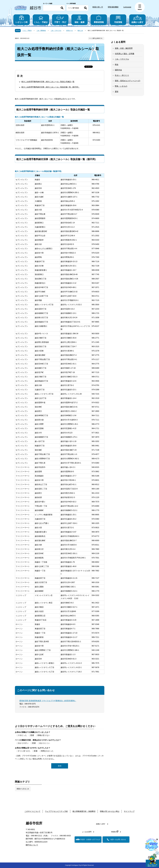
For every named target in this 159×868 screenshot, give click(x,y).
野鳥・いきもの (121, 86)
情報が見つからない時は (110, 811)
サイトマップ (129, 811)
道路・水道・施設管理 (124, 48)
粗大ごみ (80, 31)
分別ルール (69, 31)
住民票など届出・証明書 (125, 54)
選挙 (117, 92)
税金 (117, 65)
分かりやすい (23, 743)
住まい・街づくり (122, 75)
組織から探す (137, 19)
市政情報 (118, 19)
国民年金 (118, 70)
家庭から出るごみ (23, 789)
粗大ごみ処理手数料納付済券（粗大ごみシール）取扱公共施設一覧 (48, 82)
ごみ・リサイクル (56, 31)
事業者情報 (99, 19)
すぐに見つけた (24, 751)
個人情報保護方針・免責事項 (84, 811)
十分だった (22, 735)
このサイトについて (32, 811)
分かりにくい (45, 743)
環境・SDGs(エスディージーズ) (127, 81)
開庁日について (32, 845)
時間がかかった (47, 751)
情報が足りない (44, 735)
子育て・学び (60, 19)
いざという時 (22, 19)
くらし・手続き (41, 19)
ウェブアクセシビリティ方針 (56, 811)
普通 (32, 735)
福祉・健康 (80, 19)
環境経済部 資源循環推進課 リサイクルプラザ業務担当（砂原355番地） (48, 701)
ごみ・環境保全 (41, 31)
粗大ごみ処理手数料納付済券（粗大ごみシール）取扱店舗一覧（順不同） (51, 87)
